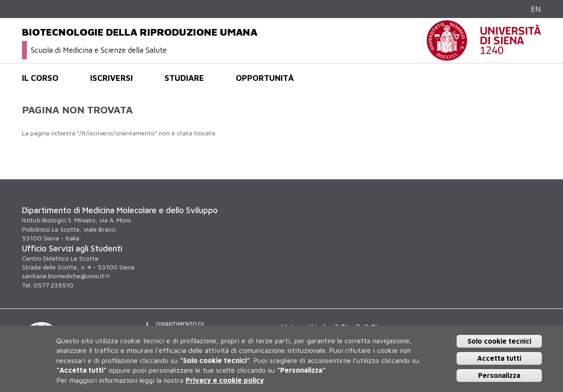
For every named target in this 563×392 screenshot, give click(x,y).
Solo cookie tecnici (499, 341)
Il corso (40, 78)
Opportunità (265, 78)
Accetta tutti (499, 358)
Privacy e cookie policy (225, 380)
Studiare (184, 78)
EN (536, 9)
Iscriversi (112, 78)
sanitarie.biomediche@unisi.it (66, 276)
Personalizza (499, 375)
